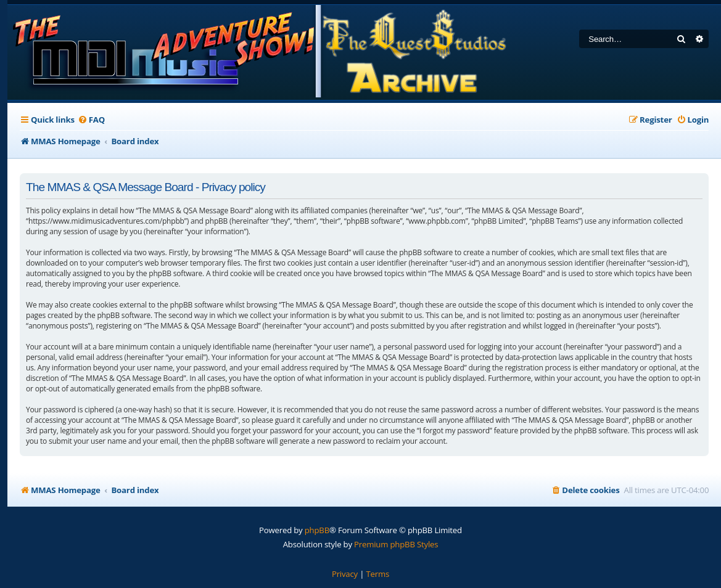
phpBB (317, 530)
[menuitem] (91, 120)
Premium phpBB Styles (396, 544)
